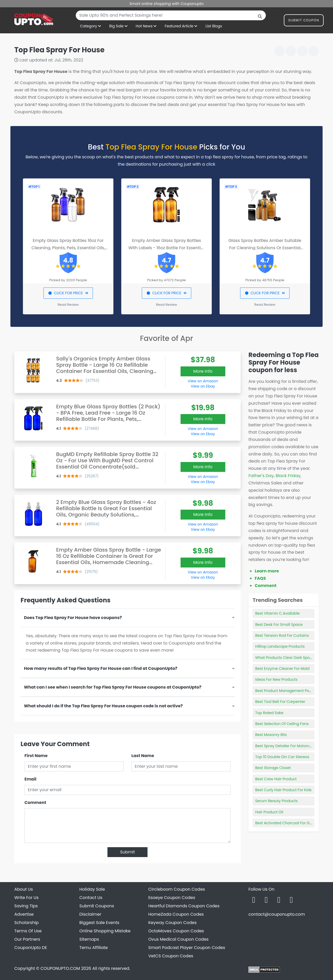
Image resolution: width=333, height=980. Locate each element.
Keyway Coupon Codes (172, 923)
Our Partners (27, 939)
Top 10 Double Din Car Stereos (282, 757)
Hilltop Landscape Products (280, 646)
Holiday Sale (92, 889)
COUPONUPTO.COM (60, 968)
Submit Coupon (304, 21)
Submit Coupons (97, 906)
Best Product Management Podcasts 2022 (293, 691)
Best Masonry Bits (271, 735)
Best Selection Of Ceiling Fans (282, 724)
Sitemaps (89, 939)
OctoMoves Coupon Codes (176, 931)
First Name (36, 756)
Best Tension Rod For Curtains (282, 635)
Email (30, 779)
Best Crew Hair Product (276, 779)
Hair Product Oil (269, 812)
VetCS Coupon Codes (171, 956)
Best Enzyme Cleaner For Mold (282, 669)
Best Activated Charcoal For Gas (284, 823)
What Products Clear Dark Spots (284, 658)
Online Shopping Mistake (105, 931)
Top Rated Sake (269, 713)
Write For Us (26, 898)
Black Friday (288, 476)
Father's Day (261, 476)
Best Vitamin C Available (277, 613)
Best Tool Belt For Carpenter (280, 702)
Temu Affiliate (94, 948)
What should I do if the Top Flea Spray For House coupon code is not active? (103, 706)
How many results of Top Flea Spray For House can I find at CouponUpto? (101, 668)
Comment (35, 803)
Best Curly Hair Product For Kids (283, 790)
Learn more (267, 571)
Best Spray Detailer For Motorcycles (287, 746)
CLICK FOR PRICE (68, 293)
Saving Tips (26, 906)
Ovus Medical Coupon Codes (178, 939)
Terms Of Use (28, 931)
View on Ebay (203, 386)
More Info (203, 371)
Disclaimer (90, 914)
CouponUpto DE (31, 948)
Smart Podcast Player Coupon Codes (187, 948)
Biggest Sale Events (99, 923)
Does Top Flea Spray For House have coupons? (73, 618)
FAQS (260, 578)
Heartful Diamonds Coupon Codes (184, 906)
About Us (24, 889)
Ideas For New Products (276, 679)
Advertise (24, 914)
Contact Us (91, 898)
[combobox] (171, 15)
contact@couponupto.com (277, 914)
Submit (128, 852)
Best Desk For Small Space (279, 625)
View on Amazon (203, 381)
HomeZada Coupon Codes (176, 914)
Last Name (143, 756)
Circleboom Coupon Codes (177, 889)
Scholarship (27, 923)
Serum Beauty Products (276, 801)
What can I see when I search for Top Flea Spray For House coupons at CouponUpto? (113, 687)
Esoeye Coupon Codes (172, 898)
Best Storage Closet (273, 768)
